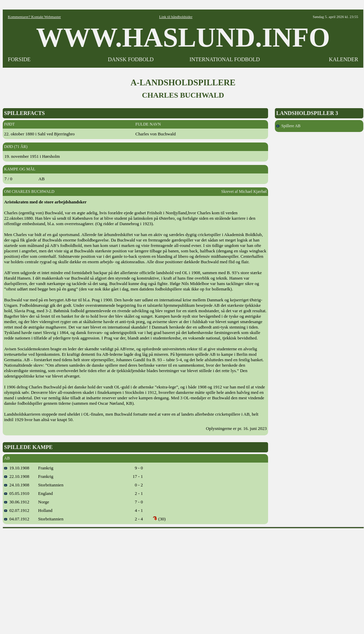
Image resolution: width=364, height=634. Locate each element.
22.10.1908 (17, 476)
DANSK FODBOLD (131, 59)
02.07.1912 (17, 510)
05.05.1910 (17, 493)
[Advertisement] (184, 579)
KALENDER (344, 59)
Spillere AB (288, 126)
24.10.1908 (17, 485)
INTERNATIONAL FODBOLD (225, 59)
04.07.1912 (17, 519)
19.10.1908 (17, 468)
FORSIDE (19, 59)
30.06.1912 (17, 502)
